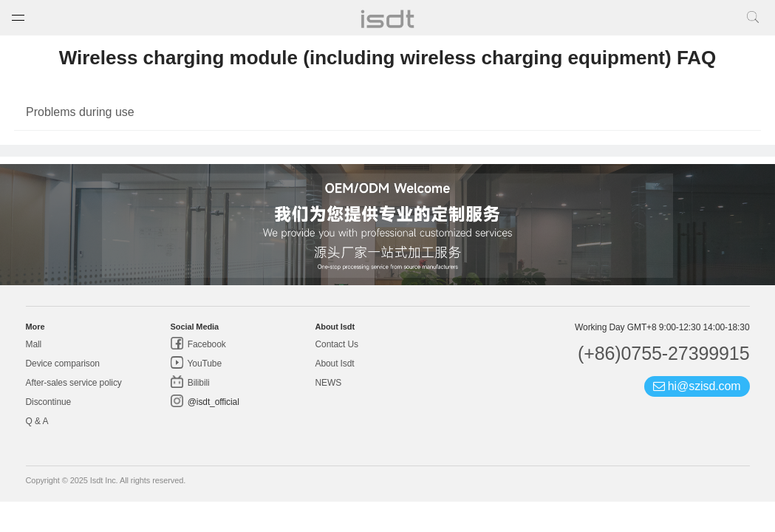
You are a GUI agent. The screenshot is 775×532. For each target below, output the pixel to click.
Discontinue (49, 402)
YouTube (204, 364)
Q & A (37, 421)
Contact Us (337, 344)
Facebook (206, 344)
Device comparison (63, 364)
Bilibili (198, 383)
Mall (34, 344)
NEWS (329, 383)
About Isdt (335, 364)
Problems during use (80, 112)
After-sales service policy (74, 383)
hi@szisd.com (697, 386)
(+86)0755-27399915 (664, 353)
